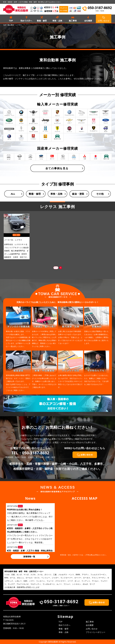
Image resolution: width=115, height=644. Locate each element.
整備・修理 (42, 21)
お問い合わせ (92, 629)
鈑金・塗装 (78, 194)
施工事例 (73, 21)
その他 (100, 194)
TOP (11, 21)
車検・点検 (57, 21)
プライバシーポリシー (96, 632)
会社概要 (88, 21)
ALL (13, 194)
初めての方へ (26, 21)
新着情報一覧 (29, 557)
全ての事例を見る (57, 168)
